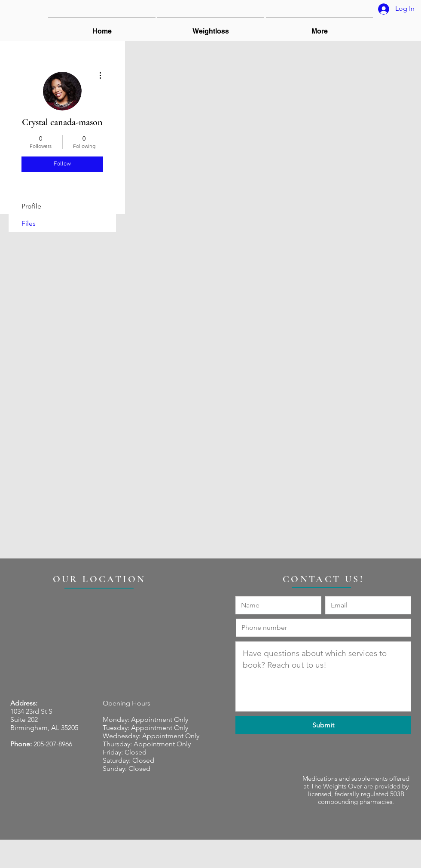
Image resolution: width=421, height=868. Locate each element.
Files (29, 223)
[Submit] (323, 725)
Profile (31, 206)
